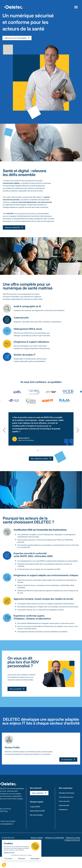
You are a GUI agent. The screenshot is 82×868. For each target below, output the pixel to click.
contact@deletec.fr (7, 824)
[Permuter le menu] (76, 7)
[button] (4, 430)
